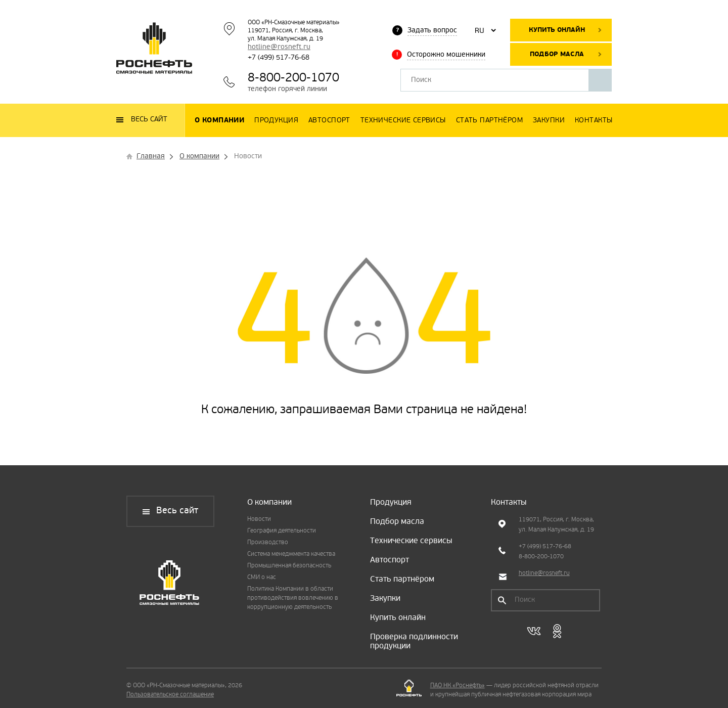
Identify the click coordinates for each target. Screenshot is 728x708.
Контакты (509, 503)
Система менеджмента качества (291, 554)
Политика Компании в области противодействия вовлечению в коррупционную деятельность (293, 598)
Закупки (385, 599)
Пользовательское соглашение (170, 695)
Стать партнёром (402, 580)
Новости (259, 519)
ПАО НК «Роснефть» (458, 686)
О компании (269, 503)
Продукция (391, 503)
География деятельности (282, 531)
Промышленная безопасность (289, 566)
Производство (268, 543)
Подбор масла (557, 54)
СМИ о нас (262, 578)
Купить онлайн (557, 30)
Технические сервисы (411, 541)
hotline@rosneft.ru (279, 47)
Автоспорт (390, 560)
